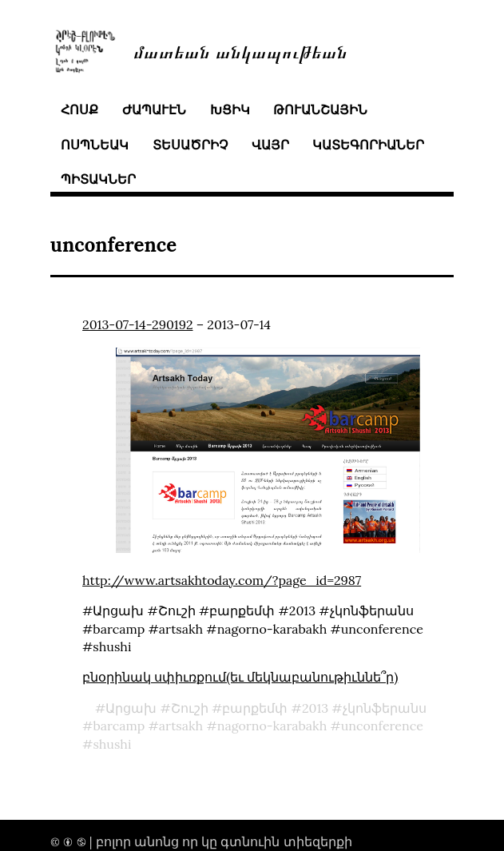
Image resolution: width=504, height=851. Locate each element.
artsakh (181, 726)
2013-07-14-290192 (137, 324)
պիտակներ (98, 179)
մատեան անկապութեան (240, 51)
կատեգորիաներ (368, 145)
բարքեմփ (255, 708)
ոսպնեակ (95, 145)
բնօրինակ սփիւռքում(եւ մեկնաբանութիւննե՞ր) (240, 677)
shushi (112, 744)
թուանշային (320, 109)
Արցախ (131, 708)
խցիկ (230, 109)
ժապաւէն (154, 109)
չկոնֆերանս (385, 708)
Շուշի (190, 708)
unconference (382, 726)
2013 (315, 708)
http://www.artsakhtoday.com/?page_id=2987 (222, 580)
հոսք (79, 109)
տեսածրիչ (190, 145)
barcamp (119, 726)
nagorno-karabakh (272, 726)
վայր (270, 145)
